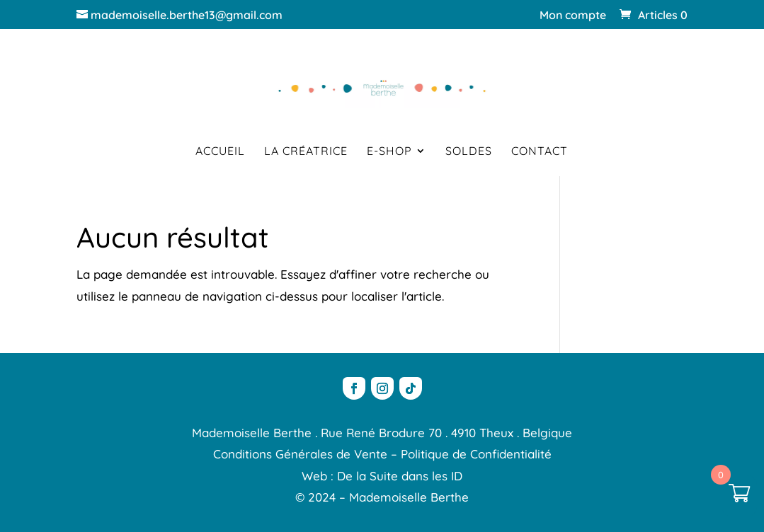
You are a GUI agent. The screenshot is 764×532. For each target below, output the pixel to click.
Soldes (469, 152)
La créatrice (306, 152)
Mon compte (573, 16)
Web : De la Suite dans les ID (382, 476)
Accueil (220, 152)
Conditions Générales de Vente (300, 454)
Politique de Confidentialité (476, 454)
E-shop (389, 152)
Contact (540, 152)
